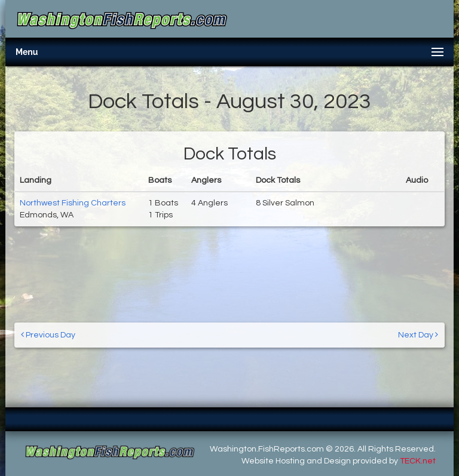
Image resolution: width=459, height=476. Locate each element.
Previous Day (48, 335)
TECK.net (418, 461)
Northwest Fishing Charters (73, 203)
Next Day (418, 335)
